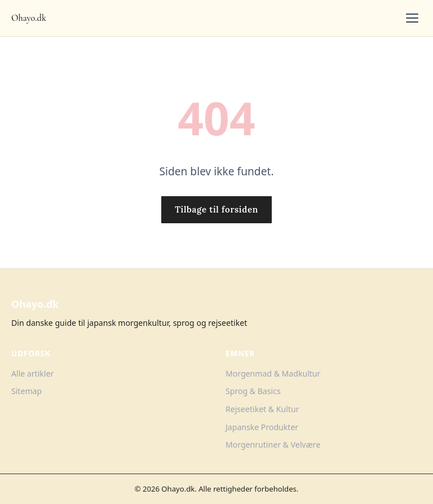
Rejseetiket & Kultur (262, 409)
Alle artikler (32, 373)
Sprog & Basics (253, 391)
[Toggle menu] (412, 18)
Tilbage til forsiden (216, 209)
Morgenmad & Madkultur (273, 373)
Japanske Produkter (262, 427)
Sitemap (26, 391)
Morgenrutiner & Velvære (273, 445)
